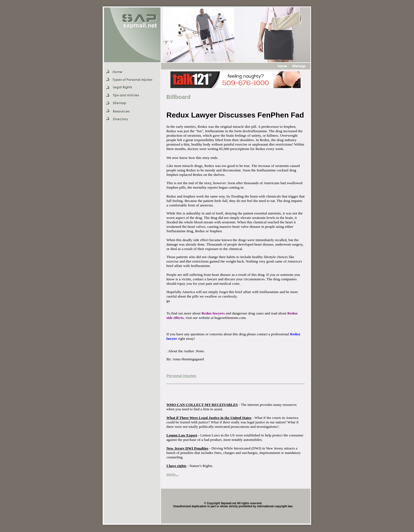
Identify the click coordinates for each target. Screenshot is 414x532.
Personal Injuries (181, 376)
